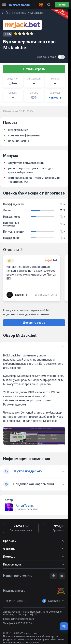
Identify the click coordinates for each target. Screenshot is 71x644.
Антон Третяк (25, 506)
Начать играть (34, 69)
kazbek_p (21, 295)
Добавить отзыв (34, 323)
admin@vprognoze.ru (22, 619)
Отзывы (15, 250)
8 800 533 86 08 (23, 623)
